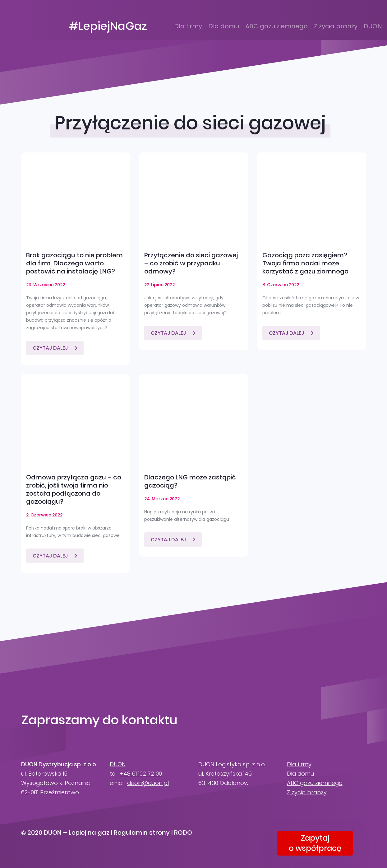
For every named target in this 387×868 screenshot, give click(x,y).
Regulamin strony (142, 833)
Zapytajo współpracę (315, 843)
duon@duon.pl (148, 783)
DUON (373, 26)
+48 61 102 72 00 (141, 774)
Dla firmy (188, 26)
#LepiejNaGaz (108, 26)
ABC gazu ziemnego (276, 26)
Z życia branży (336, 26)
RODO (183, 833)
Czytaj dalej (50, 348)
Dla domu (224, 26)
